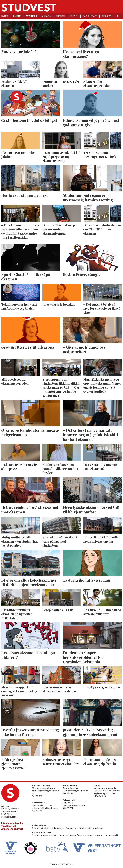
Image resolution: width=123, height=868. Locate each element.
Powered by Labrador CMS (62, 864)
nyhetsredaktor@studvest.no (45, 808)
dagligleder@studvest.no (105, 794)
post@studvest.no (9, 817)
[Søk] (118, 16)
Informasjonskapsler (12, 823)
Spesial (74, 16)
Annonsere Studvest (12, 829)
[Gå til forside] (29, 8)
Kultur (17, 16)
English (60, 16)
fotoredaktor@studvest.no (75, 805)
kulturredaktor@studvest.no (76, 791)
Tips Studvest (9, 826)
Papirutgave (90, 16)
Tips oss (107, 16)
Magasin (46, 16)
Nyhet (5, 16)
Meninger (31, 16)
